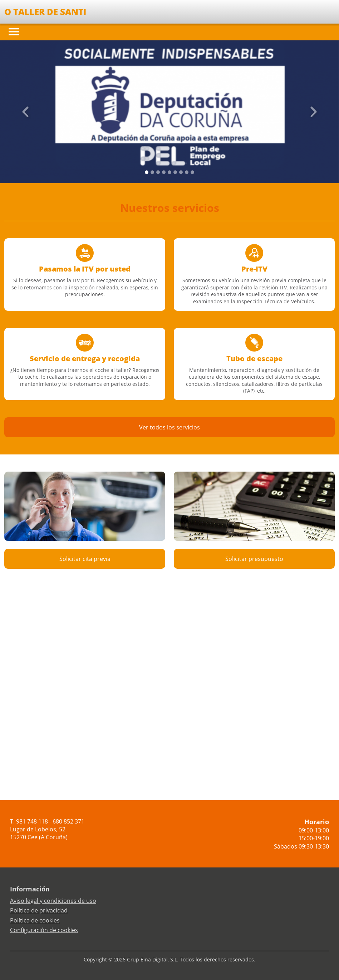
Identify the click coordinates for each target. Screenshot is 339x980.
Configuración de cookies (44, 930)
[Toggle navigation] (14, 32)
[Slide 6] (181, 172)
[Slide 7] (187, 172)
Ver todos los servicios (169, 427)
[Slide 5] (175, 172)
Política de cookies (35, 920)
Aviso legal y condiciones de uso (53, 901)
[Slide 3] (164, 172)
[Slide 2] (158, 172)
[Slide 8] (192, 172)
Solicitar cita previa (85, 559)
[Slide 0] (147, 172)
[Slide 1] (152, 172)
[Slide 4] (169, 172)
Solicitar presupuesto (254, 559)
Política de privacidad (39, 910)
